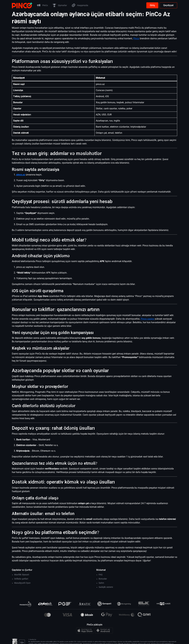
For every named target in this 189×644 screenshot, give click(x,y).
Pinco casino (147, 319)
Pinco (136, 38)
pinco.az (21, 175)
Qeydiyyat (168, 5)
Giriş (152, 5)
